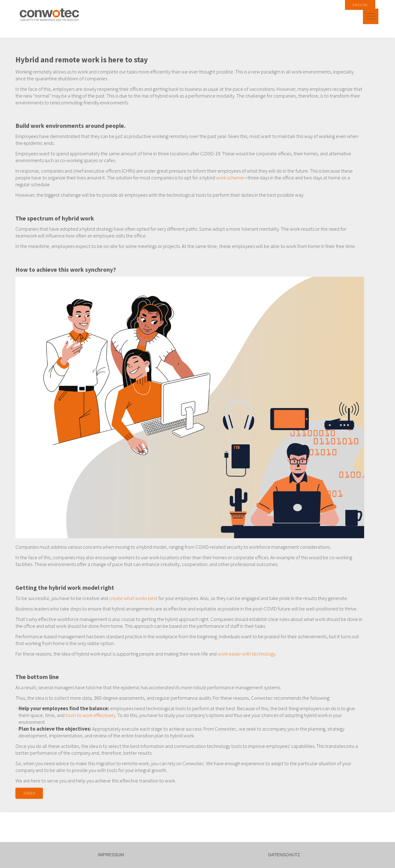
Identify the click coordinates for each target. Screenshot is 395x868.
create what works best (133, 598)
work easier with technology (246, 654)
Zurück (29, 793)
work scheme (230, 178)
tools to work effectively (90, 715)
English (360, 5)
